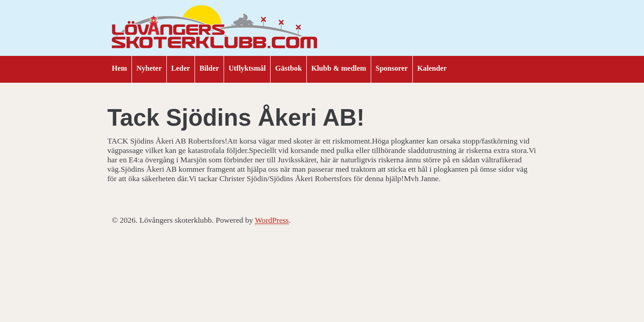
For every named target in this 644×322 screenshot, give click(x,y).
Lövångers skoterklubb (215, 28)
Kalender (432, 68)
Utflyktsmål (247, 68)
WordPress (272, 220)
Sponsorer (392, 68)
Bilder (209, 68)
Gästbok (288, 68)
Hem (119, 68)
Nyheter (149, 68)
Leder (181, 68)
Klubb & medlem (339, 68)
